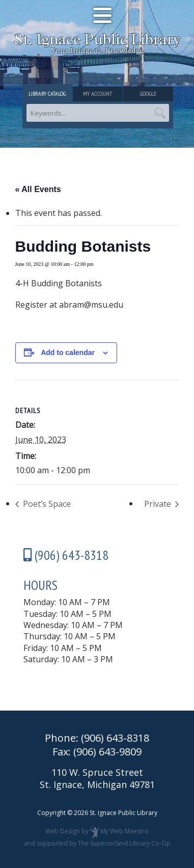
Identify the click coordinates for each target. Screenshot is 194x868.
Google (148, 93)
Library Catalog (47, 93)
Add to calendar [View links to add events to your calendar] (68, 352)
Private (159, 504)
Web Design (63, 832)
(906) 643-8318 (115, 738)
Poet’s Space (46, 504)
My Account (98, 93)
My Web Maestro (124, 832)
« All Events (38, 189)
